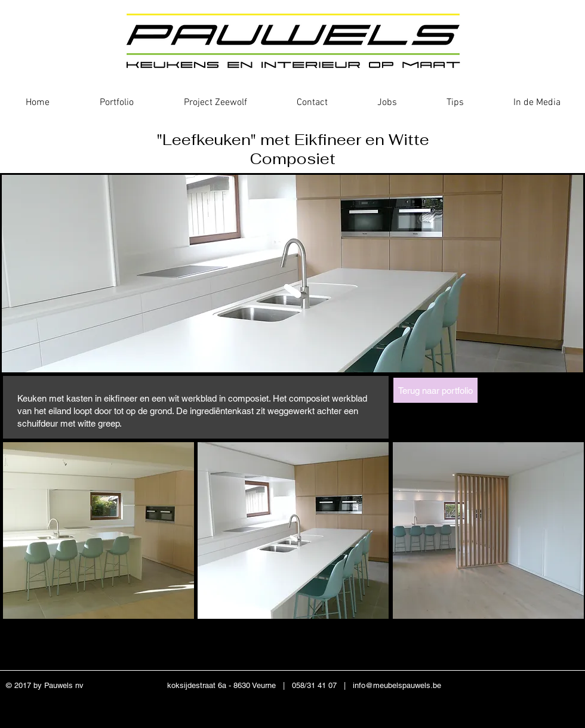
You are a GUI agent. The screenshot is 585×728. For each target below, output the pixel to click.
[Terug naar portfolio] (435, 390)
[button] (98, 530)
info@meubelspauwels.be (397, 685)
